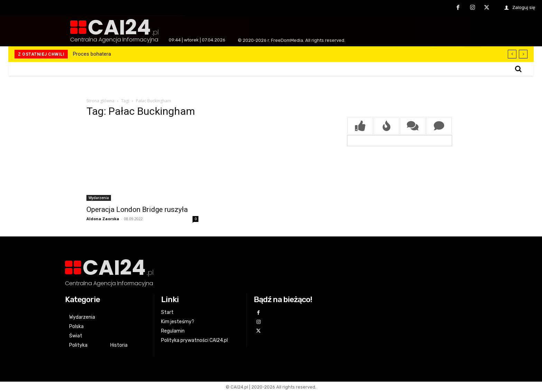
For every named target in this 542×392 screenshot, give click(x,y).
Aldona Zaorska (103, 219)
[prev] (512, 54)
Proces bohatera (92, 54)
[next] (523, 54)
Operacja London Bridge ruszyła (137, 209)
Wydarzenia (99, 198)
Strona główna (100, 101)
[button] (518, 69)
